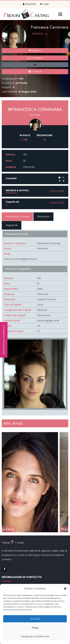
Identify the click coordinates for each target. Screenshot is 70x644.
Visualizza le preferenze (35, 636)
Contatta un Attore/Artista (4, 340)
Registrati (29, 4)
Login (44, 4)
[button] (65, 589)
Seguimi (35, 50)
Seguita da (12, 225)
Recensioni (43, 217)
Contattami (35, 58)
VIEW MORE (57, 191)
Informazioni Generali (17, 217)
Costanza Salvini (14, 529)
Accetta (35, 619)
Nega (35, 628)
